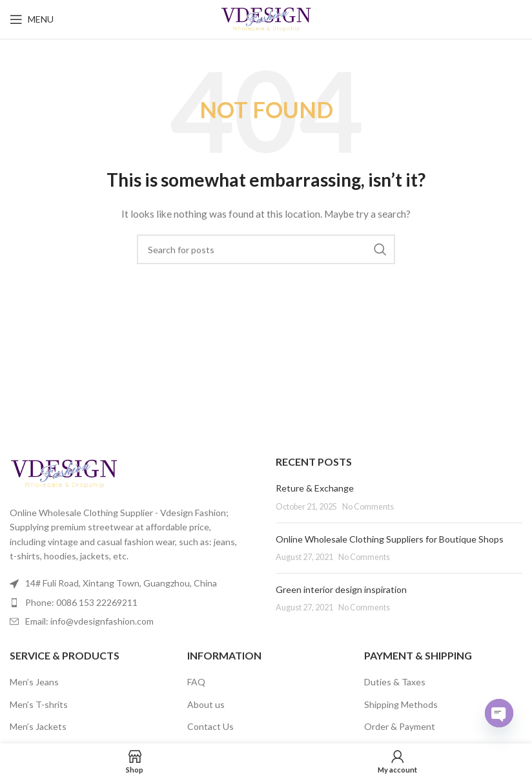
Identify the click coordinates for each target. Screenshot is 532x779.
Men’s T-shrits (39, 704)
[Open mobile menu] (32, 19)
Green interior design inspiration (341, 589)
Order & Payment (400, 726)
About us (206, 704)
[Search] (266, 249)
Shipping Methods (401, 704)
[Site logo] (266, 18)
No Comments (368, 507)
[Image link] (64, 473)
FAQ (196, 682)
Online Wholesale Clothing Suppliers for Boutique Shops (390, 539)
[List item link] (133, 603)
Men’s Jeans (34, 682)
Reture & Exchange (315, 488)
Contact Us (210, 726)
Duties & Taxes (395, 682)
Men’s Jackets (38, 726)
